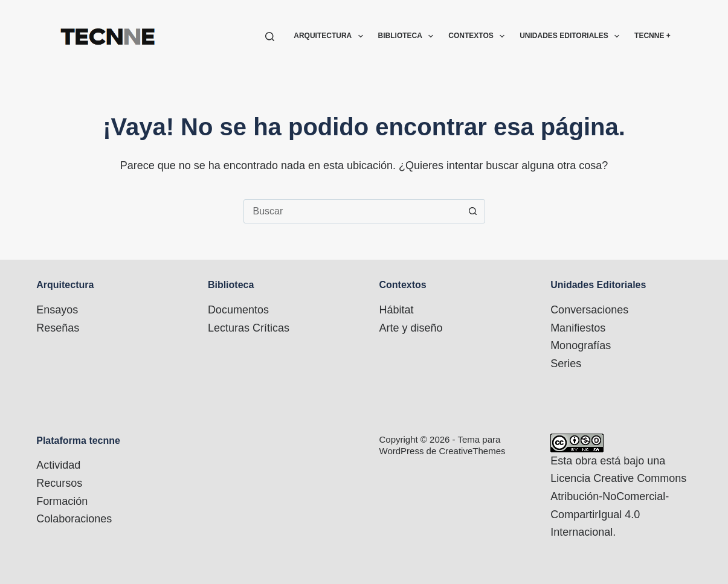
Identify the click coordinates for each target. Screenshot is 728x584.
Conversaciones (589, 310)
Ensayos (57, 310)
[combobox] (353, 211)
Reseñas (58, 328)
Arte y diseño (411, 328)
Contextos (479, 36)
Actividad (58, 465)
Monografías (581, 345)
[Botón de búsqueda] (473, 211)
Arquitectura (330, 36)
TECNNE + (652, 36)
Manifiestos (578, 328)
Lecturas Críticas (249, 328)
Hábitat (397, 310)
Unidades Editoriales (572, 36)
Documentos (238, 310)
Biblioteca (408, 36)
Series (566, 364)
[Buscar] (270, 37)
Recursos (59, 483)
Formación (62, 501)
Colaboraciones (74, 519)
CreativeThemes (472, 451)
